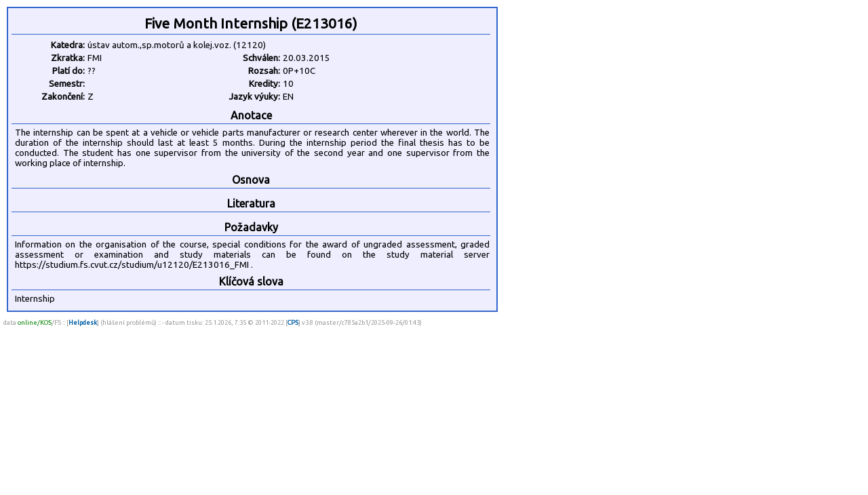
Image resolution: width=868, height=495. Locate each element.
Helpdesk (83, 322)
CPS (293, 322)
